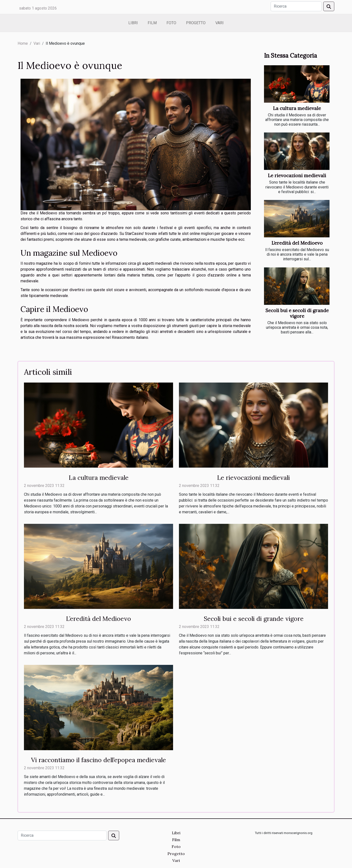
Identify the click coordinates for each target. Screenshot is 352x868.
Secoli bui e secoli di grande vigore (297, 313)
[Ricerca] (296, 6)
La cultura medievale (297, 108)
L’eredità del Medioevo (297, 243)
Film (152, 23)
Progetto (196, 23)
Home (23, 43)
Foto (171, 23)
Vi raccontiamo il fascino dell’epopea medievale (99, 760)
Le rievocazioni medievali (297, 176)
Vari (220, 23)
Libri (133, 23)
